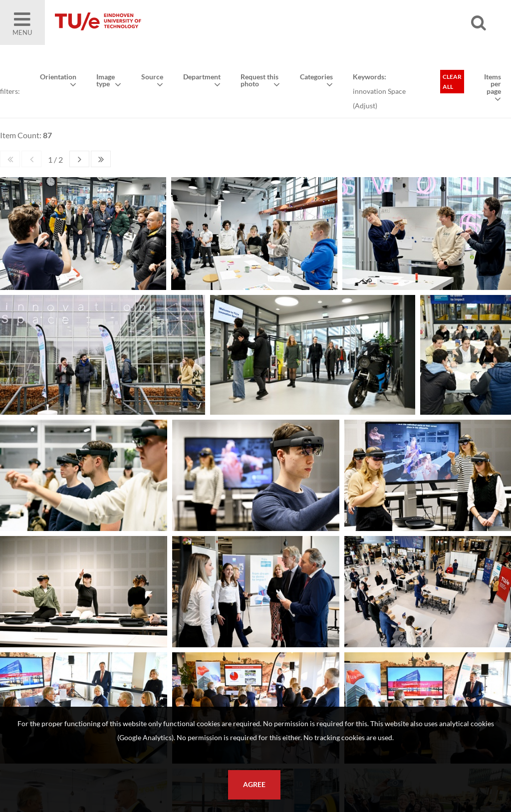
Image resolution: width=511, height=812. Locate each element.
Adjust (365, 106)
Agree (254, 785)
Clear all (452, 82)
